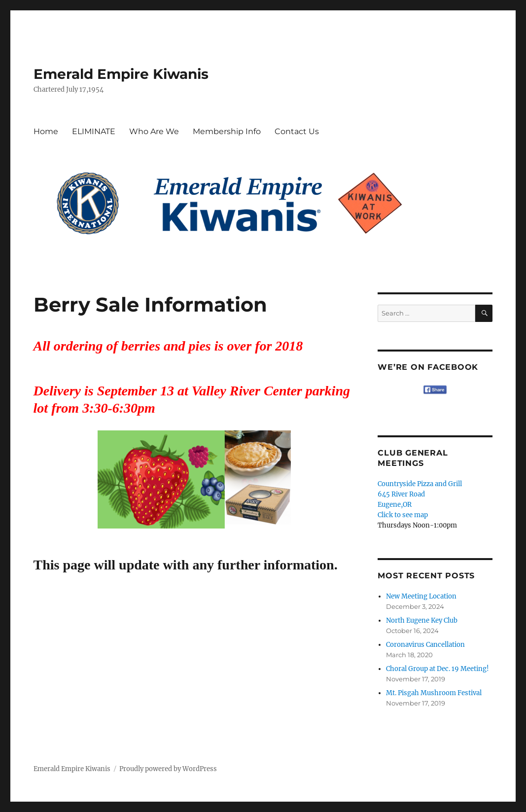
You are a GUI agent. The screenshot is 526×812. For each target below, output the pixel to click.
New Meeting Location (421, 596)
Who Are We (154, 131)
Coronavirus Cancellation (425, 645)
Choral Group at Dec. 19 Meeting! (438, 669)
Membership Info (227, 131)
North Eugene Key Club (422, 620)
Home (46, 131)
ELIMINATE (94, 131)
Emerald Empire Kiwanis (121, 74)
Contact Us (297, 131)
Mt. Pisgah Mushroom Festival (434, 693)
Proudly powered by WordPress (168, 769)
